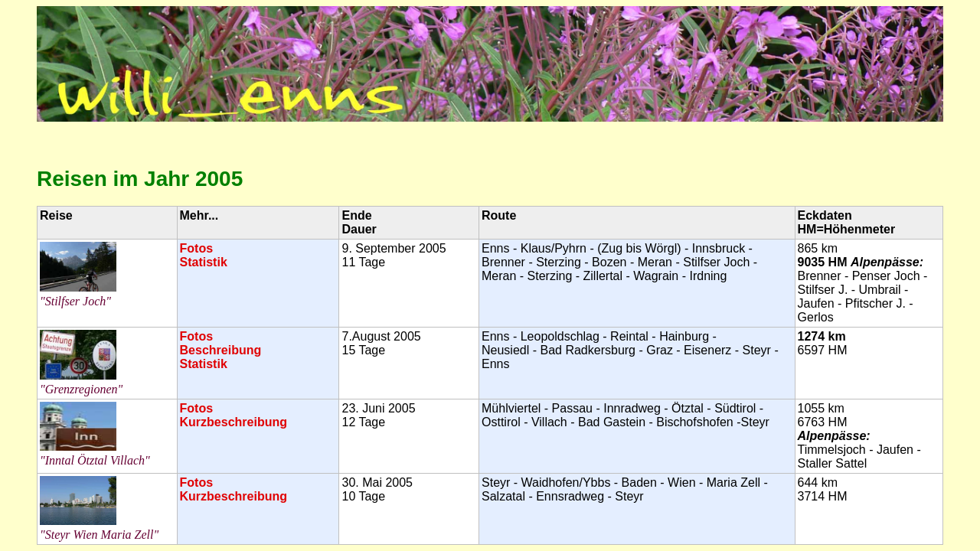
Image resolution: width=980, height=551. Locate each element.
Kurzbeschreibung (234, 422)
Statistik (204, 262)
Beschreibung (221, 350)
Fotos (197, 248)
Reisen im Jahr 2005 (140, 179)
